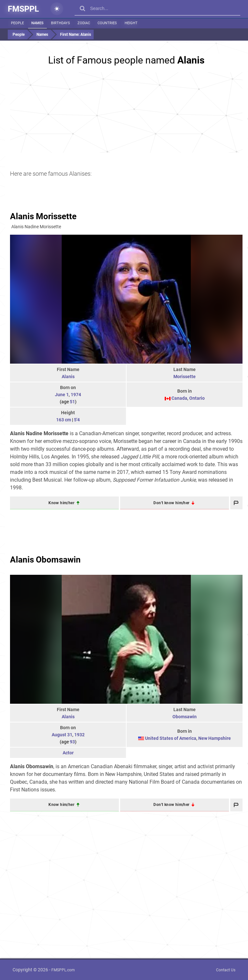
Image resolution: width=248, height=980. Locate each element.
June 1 (62, 395)
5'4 (77, 420)
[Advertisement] (126, 113)
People (17, 23)
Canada (179, 398)
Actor (68, 753)
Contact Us (226, 970)
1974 (76, 395)
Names (37, 23)
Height (131, 23)
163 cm (64, 420)
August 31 (62, 735)
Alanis (68, 377)
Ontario (197, 398)
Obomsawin (185, 717)
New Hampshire (215, 738)
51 (72, 402)
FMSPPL (23, 9)
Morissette (185, 377)
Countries (107, 23)
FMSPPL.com (63, 970)
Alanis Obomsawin (45, 560)
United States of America (171, 738)
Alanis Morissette (43, 216)
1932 (79, 735)
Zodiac (84, 23)
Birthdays (61, 23)
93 (72, 742)
